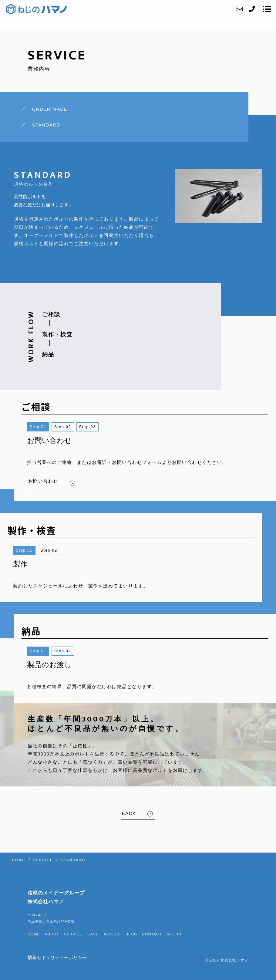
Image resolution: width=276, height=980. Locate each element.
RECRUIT (176, 934)
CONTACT (152, 934)
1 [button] (45, 427)
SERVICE (73, 934)
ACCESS (112, 934)
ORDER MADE (50, 109)
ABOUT (52, 934)
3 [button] (94, 427)
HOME (34, 934)
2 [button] (70, 427)
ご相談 (51, 314)
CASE (93, 934)
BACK (129, 813)
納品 (48, 354)
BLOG (131, 934)
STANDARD (46, 125)
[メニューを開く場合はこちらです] (267, 9)
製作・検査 (57, 334)
